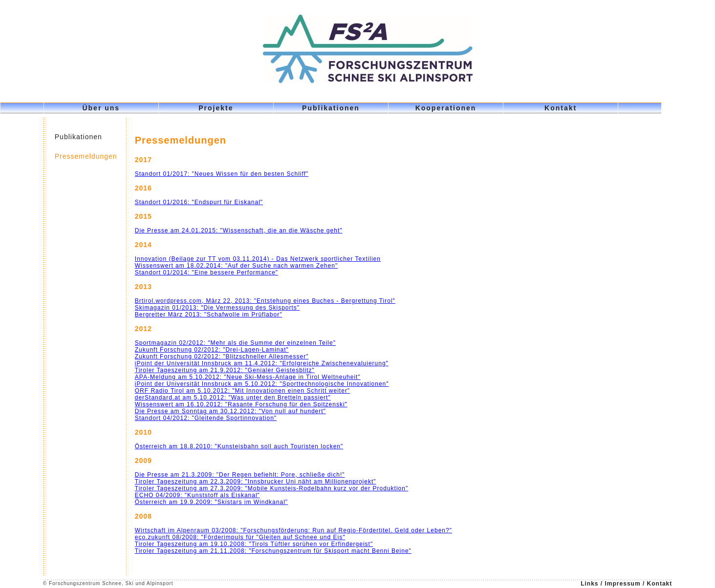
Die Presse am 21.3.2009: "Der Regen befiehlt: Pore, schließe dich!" (240, 475)
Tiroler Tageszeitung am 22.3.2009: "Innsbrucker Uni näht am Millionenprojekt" (256, 482)
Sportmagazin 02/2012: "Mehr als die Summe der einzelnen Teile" (235, 343)
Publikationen (331, 108)
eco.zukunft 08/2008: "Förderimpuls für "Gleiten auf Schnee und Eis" (240, 537)
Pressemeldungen (86, 156)
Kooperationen (446, 108)
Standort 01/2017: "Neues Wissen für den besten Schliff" (222, 174)
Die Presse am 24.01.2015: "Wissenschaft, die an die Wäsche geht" (239, 231)
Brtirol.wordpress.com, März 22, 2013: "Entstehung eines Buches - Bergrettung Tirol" (265, 301)
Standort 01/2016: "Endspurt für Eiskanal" (199, 202)
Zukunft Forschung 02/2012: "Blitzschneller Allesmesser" (222, 357)
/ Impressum (622, 584)
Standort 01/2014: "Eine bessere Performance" (206, 273)
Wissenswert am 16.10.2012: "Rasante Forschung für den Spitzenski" (241, 404)
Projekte (216, 108)
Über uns (101, 108)
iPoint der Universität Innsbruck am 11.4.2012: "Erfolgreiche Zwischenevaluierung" (262, 363)
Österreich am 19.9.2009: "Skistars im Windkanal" (211, 502)
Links (591, 584)
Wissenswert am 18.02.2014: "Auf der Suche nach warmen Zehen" (236, 266)
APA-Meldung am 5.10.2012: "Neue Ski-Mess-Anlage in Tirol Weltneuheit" (248, 377)
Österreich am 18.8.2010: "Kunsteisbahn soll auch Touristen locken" (239, 446)
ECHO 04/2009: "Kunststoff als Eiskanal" (197, 495)
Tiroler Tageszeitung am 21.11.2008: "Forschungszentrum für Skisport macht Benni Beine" (273, 551)
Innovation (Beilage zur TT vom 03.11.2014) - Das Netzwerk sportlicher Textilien (258, 259)
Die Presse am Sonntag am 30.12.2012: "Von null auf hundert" (230, 411)
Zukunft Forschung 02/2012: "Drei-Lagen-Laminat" (212, 350)
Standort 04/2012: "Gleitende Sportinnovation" (206, 418)
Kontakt (561, 108)
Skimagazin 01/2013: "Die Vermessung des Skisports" (217, 308)
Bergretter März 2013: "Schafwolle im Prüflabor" (209, 315)
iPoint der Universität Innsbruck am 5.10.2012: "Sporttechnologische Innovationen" (262, 384)
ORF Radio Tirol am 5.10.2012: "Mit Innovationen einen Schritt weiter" (242, 391)
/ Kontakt (657, 584)
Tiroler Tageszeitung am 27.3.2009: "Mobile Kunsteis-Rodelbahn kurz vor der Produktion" (271, 488)
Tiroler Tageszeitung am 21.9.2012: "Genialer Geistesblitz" (225, 370)
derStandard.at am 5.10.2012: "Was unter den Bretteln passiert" (233, 398)
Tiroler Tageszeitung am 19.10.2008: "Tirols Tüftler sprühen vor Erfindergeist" (254, 544)
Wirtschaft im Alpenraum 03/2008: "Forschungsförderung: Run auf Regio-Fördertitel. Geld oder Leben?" (293, 530)
